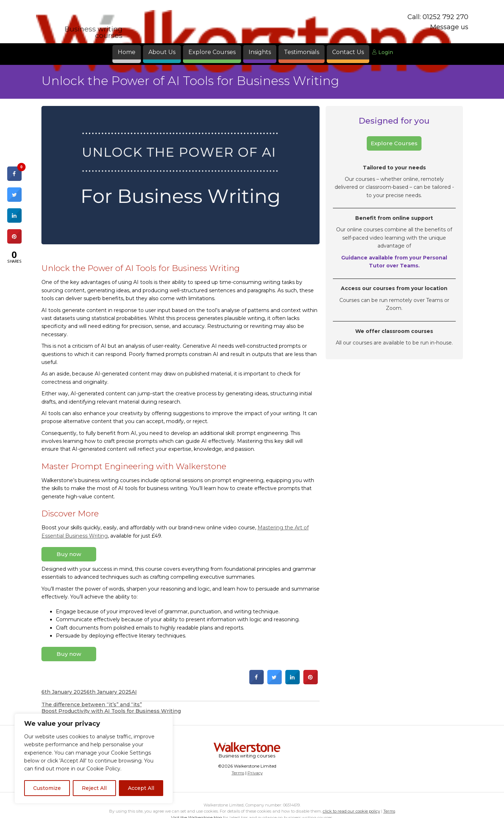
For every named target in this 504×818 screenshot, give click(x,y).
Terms (238, 773)
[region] (94, 759)
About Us (162, 52)
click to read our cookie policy (351, 811)
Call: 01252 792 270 (438, 17)
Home (127, 52)
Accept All (141, 788)
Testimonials (302, 52)
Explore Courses (212, 52)
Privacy (255, 773)
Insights (260, 52)
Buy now (69, 554)
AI (134, 692)
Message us (449, 27)
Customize (47, 788)
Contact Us (348, 52)
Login (382, 52)
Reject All (94, 788)
